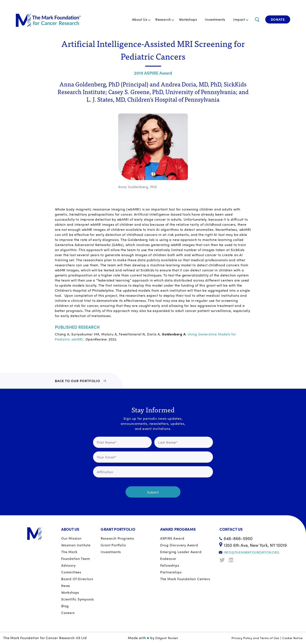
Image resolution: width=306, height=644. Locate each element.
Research (163, 19)
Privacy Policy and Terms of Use (255, 638)
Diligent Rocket (167, 638)
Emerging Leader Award (181, 552)
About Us (140, 19)
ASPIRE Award (172, 538)
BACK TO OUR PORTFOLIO (78, 381)
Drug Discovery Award (179, 545)
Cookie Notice (292, 638)
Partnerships (171, 572)
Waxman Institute (76, 545)
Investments (215, 19)
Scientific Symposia (78, 599)
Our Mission (71, 538)
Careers (68, 613)
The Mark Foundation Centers (185, 579)
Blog (65, 606)
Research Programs (117, 538)
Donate (278, 19)
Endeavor (168, 559)
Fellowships (170, 565)
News (66, 586)
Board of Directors (77, 579)
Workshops (188, 19)
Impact (239, 19)
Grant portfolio (113, 545)
